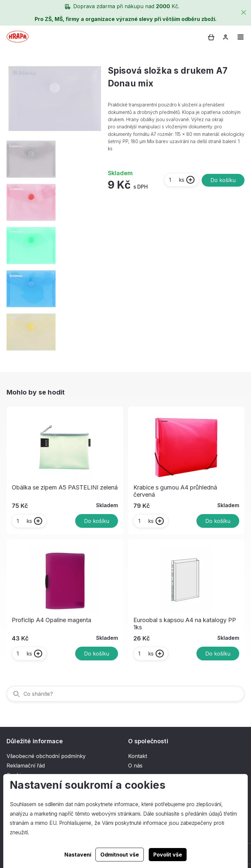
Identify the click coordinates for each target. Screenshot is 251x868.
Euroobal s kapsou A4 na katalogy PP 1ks (185, 624)
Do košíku (223, 180)
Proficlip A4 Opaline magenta (51, 620)
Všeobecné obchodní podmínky (46, 756)
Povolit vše (168, 855)
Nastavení (78, 855)
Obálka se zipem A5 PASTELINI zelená (65, 487)
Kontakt (138, 756)
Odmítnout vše (120, 855)
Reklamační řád (26, 766)
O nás (135, 766)
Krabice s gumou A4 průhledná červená (175, 491)
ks (176, 180)
